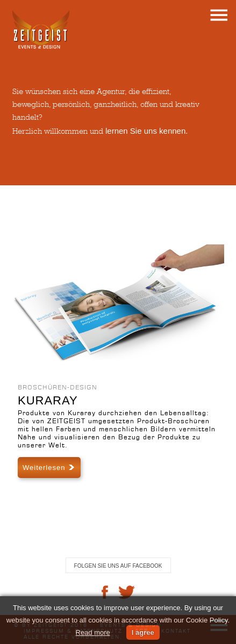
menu (219, 15)
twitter (127, 592)
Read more (93, 632)
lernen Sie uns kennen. (146, 131)
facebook (105, 592)
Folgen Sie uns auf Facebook (118, 566)
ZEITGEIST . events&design (41, 30)
